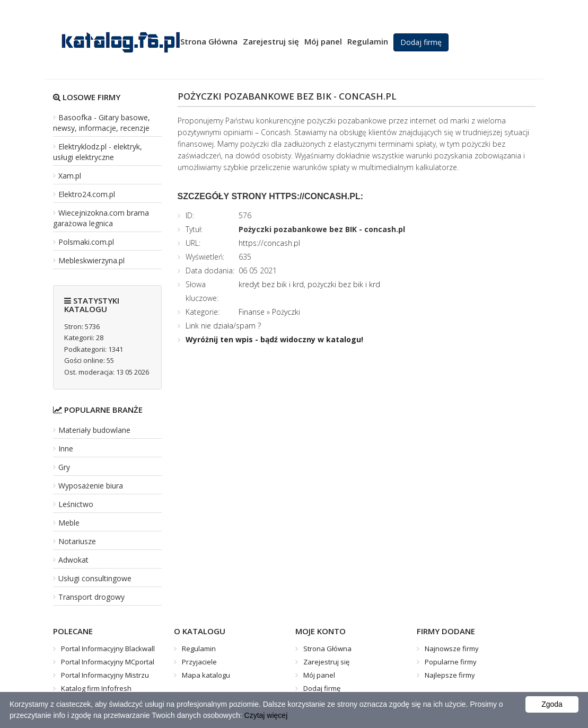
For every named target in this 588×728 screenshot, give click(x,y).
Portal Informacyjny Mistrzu (105, 675)
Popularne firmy (451, 662)
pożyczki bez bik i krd (344, 284)
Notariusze (77, 541)
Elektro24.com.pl (87, 194)
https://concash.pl (269, 243)
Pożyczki (286, 312)
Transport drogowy (91, 597)
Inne (66, 449)
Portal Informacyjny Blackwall (108, 649)
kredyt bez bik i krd (271, 284)
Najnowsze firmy (452, 649)
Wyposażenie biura (91, 486)
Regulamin (368, 41)
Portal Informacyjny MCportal (108, 662)
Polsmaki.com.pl (86, 242)
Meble (69, 523)
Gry (64, 467)
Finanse (252, 312)
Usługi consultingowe (95, 578)
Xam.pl (70, 176)
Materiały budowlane (94, 430)
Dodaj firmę (421, 42)
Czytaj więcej (266, 715)
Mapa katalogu (206, 675)
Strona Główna (209, 41)
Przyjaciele (199, 662)
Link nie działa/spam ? (223, 326)
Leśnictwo (76, 504)
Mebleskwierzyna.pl (91, 260)
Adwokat (73, 560)
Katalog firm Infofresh (96, 688)
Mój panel (323, 41)
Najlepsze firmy (450, 675)
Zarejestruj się (271, 41)
